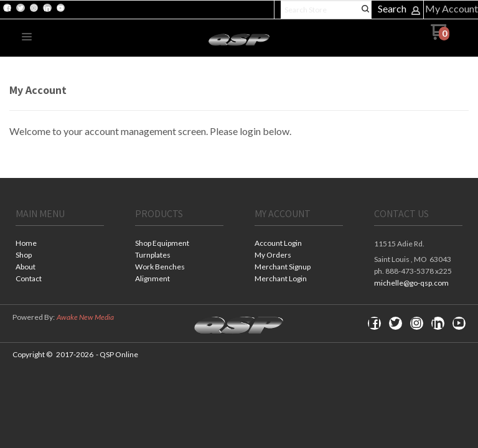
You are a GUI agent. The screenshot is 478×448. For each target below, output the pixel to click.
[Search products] (326, 10)
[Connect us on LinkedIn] (47, 8)
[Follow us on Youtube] (60, 8)
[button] (27, 37)
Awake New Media (85, 317)
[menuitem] (60, 244)
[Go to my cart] (440, 36)
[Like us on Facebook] (7, 8)
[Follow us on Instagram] (34, 8)
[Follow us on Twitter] (21, 8)
